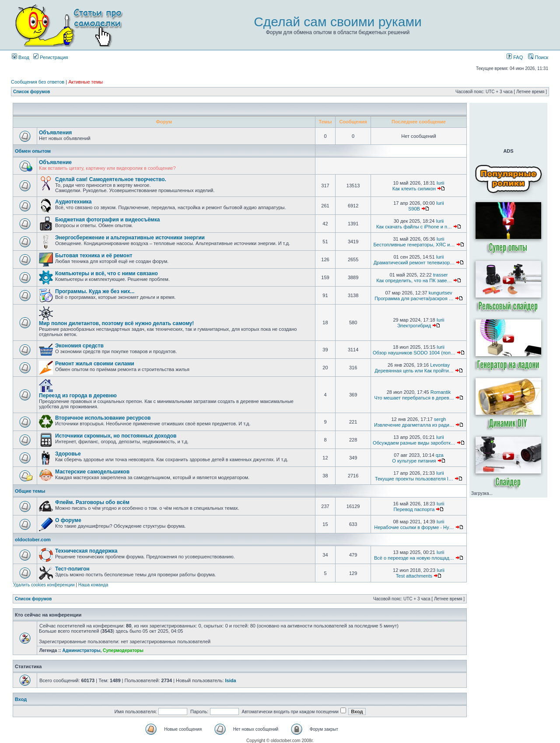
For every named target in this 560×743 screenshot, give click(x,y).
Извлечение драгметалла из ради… (414, 425)
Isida (231, 680)
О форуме (68, 520)
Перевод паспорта (414, 509)
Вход (21, 57)
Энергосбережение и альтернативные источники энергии (130, 238)
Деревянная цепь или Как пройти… (414, 371)
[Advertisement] (508, 124)
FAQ (515, 57)
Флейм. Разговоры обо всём (92, 502)
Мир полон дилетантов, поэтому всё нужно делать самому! (116, 323)
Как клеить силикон (414, 189)
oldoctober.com (33, 540)
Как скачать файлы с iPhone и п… (414, 227)
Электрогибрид (414, 326)
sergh (440, 419)
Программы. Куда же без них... (95, 291)
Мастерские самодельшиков (92, 472)
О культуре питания (414, 461)
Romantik (441, 392)
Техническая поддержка (86, 551)
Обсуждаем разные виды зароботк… (414, 443)
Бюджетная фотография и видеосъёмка (107, 220)
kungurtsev (441, 293)
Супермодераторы (123, 650)
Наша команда (93, 585)
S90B (414, 209)
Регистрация (51, 57)
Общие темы (30, 491)
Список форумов (32, 92)
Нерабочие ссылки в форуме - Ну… (414, 527)
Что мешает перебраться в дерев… (414, 398)
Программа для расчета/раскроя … (414, 298)
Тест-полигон (72, 569)
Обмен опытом (33, 151)
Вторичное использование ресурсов (103, 418)
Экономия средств (79, 346)
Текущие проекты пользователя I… (414, 479)
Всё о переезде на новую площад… (414, 558)
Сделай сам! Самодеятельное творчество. (111, 179)
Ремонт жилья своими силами (95, 364)
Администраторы (81, 650)
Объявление (55, 162)
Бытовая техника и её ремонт (94, 256)
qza (440, 455)
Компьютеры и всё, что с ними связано (107, 273)
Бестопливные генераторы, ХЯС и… (414, 245)
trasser (441, 275)
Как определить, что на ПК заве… (414, 280)
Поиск (538, 57)
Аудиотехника (73, 202)
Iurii (441, 183)
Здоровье (68, 454)
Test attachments (414, 576)
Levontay (440, 365)
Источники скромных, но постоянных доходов (116, 436)
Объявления (55, 133)
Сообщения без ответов (38, 82)
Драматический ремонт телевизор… (414, 263)
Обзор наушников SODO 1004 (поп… (414, 353)
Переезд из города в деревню (78, 396)
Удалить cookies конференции (44, 585)
